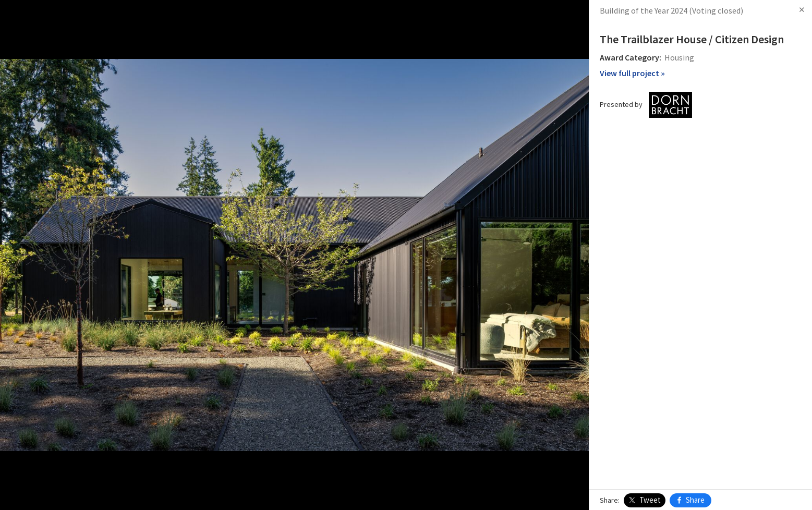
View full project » (632, 73)
